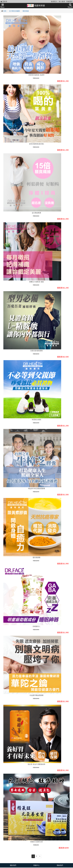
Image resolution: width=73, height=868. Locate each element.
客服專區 (69, 2)
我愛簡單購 (36, 6)
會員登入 (54, 2)
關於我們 (13, 865)
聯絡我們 (60, 865)
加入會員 (62, 2)
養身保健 (26, 11)
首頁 (5, 11)
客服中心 (36, 865)
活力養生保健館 (14, 11)
